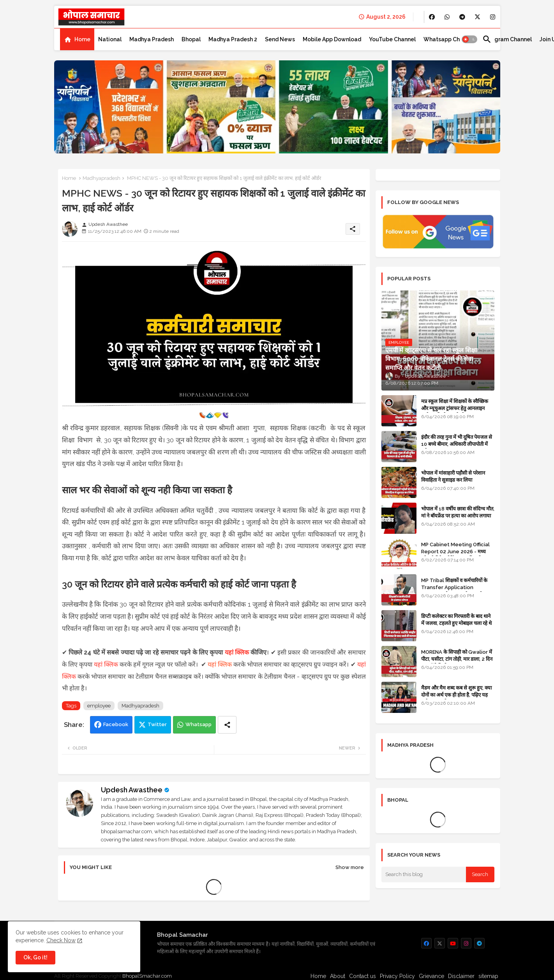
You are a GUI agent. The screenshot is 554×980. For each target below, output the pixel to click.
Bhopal (191, 39)
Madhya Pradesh (152, 39)
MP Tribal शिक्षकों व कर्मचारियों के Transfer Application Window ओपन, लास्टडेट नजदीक (454, 587)
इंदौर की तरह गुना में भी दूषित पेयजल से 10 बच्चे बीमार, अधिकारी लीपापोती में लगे (457, 444)
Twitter (157, 724)
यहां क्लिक (237, 652)
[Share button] (227, 725)
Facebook (116, 724)
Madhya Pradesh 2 (233, 39)
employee (99, 706)
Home (82, 39)
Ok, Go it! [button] (35, 957)
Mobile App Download (332, 39)
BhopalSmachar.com (147, 976)
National (110, 39)
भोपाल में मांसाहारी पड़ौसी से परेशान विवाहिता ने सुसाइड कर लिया (453, 476)
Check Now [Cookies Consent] (61, 940)
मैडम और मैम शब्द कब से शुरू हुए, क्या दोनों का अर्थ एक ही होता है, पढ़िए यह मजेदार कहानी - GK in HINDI (456, 695)
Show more (350, 867)
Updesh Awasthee (132, 790)
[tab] (77, 39)
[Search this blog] (424, 874)
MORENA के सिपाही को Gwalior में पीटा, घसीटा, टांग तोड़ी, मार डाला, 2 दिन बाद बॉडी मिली (457, 659)
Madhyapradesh (101, 178)
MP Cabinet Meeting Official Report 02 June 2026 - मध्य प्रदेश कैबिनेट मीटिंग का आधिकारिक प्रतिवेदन (455, 555)
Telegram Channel (507, 39)
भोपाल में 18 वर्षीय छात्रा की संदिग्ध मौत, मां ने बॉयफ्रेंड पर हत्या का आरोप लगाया (458, 512)
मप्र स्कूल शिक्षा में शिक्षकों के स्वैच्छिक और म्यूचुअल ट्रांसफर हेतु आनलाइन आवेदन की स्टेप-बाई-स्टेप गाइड (455, 408)
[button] (469, 39)
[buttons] (432, 17)
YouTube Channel (392, 39)
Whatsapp (198, 724)
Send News (280, 39)
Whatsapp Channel (449, 39)
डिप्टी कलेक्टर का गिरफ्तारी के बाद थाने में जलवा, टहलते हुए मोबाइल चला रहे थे (456, 620)
